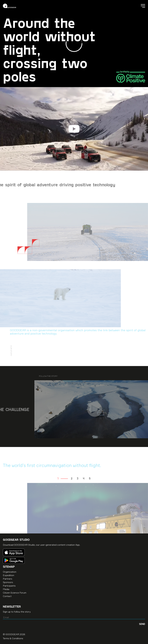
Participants (9, 586)
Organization (10, 572)
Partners (8, 579)
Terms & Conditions (13, 638)
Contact (7, 596)
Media (6, 589)
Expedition (9, 575)
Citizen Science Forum (15, 593)
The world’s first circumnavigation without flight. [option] (52, 472)
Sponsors (8, 582)
